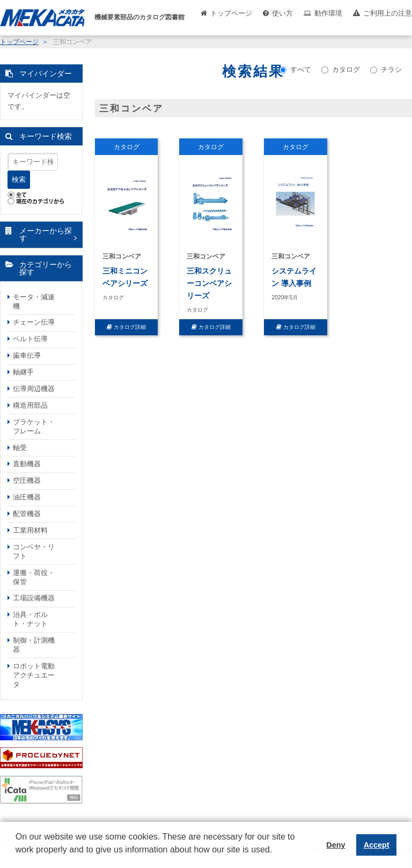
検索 (19, 179)
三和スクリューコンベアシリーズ (209, 283)
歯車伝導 (27, 355)
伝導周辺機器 (34, 389)
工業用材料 (30, 530)
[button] (17, 858)
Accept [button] (377, 845)
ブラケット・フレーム (34, 426)
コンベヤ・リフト (34, 551)
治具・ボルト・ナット (30, 619)
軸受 (20, 448)
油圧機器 (27, 497)
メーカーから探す (46, 235)
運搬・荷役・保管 (34, 577)
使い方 (282, 13)
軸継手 (23, 372)
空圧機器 (27, 480)
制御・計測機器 (34, 645)
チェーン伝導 (34, 322)
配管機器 (27, 514)
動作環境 (328, 13)
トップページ (231, 13)
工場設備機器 (34, 598)
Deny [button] (336, 845)
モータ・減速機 (34, 301)
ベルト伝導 (30, 339)
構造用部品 (30, 405)
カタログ (341, 69)
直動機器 (27, 464)
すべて (295, 69)
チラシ (386, 69)
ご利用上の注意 (388, 13)
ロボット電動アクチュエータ (34, 675)
